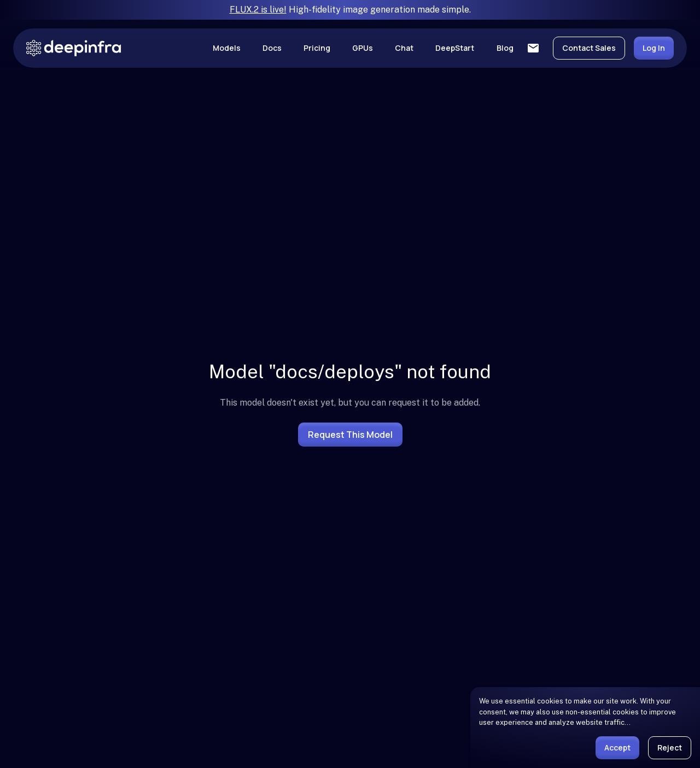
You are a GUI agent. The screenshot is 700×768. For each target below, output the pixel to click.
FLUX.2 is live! (258, 10)
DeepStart (455, 48)
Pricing (317, 48)
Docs (272, 48)
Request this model (350, 435)
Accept (617, 748)
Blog (505, 48)
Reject (670, 748)
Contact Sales (589, 48)
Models (227, 48)
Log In (654, 48)
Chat (404, 48)
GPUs (363, 48)
